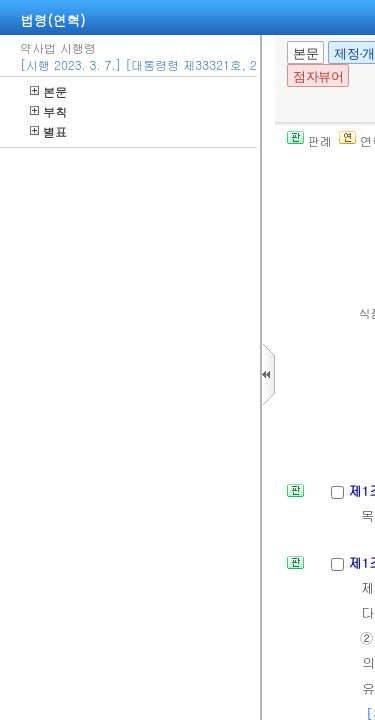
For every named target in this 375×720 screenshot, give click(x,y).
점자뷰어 (318, 76)
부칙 (48, 111)
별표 (48, 131)
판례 (309, 140)
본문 (48, 91)
